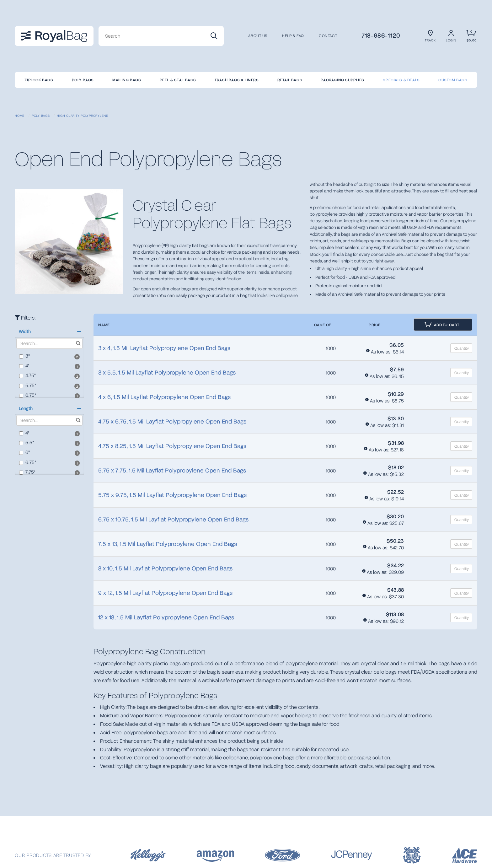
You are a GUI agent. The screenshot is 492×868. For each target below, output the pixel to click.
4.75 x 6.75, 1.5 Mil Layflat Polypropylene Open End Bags (172, 421)
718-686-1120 (381, 35)
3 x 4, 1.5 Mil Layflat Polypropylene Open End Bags (164, 348)
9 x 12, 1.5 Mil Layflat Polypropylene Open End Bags (165, 593)
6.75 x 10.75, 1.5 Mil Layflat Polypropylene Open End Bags (173, 519)
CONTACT (328, 36)
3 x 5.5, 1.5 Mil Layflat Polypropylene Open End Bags (167, 372)
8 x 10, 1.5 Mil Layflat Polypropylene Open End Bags (165, 568)
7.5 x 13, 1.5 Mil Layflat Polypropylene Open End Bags (168, 544)
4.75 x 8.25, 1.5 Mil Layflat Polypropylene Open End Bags (172, 446)
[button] (49, 332)
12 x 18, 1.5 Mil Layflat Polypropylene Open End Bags (166, 617)
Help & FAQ (293, 36)
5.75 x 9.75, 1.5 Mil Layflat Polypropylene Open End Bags (172, 495)
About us (258, 36)
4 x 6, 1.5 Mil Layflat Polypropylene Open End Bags (164, 397)
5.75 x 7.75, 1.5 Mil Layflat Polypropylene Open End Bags (172, 470)
